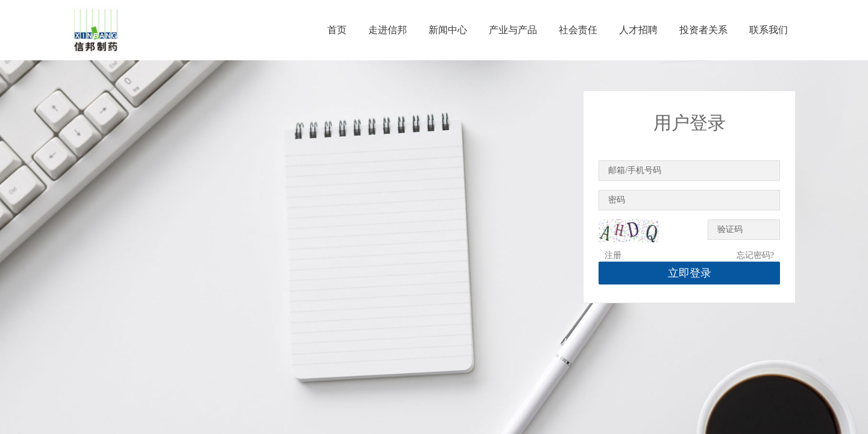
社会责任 (578, 30)
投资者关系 (703, 30)
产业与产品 (513, 30)
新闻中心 (448, 30)
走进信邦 (388, 30)
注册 (613, 255)
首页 (337, 30)
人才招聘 (638, 30)
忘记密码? (755, 255)
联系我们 (769, 30)
